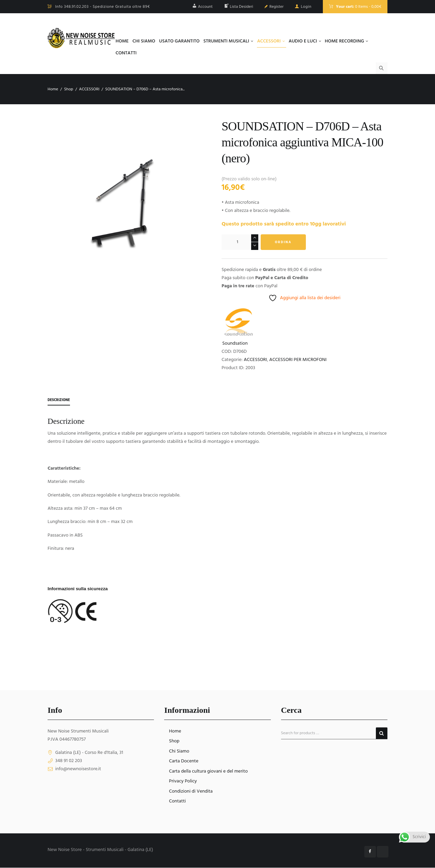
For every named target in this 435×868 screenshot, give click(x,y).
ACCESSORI (89, 89)
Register (277, 7)
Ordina (283, 242)
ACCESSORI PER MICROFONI (298, 360)
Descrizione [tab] (60, 400)
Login (306, 7)
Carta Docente (184, 762)
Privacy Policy (183, 782)
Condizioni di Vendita (191, 791)
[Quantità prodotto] (240, 242)
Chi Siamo (179, 752)
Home (53, 89)
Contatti (177, 802)
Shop (68, 89)
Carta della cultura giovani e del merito (208, 771)
